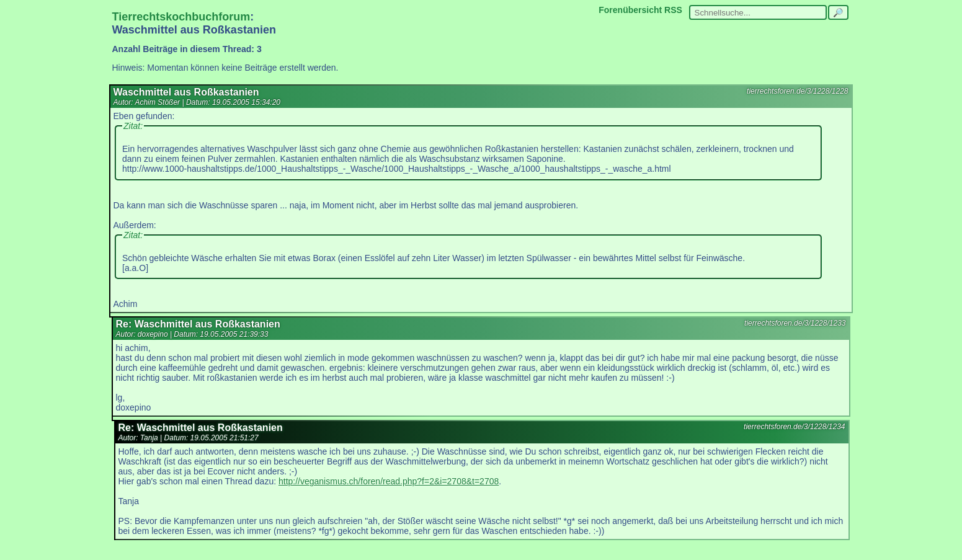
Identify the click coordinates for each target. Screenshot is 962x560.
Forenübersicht (630, 10)
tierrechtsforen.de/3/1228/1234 (794, 427)
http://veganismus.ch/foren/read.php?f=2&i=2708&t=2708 (389, 481)
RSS (673, 10)
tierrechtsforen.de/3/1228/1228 (797, 91)
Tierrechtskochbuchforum (181, 17)
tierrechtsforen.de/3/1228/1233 (795, 323)
